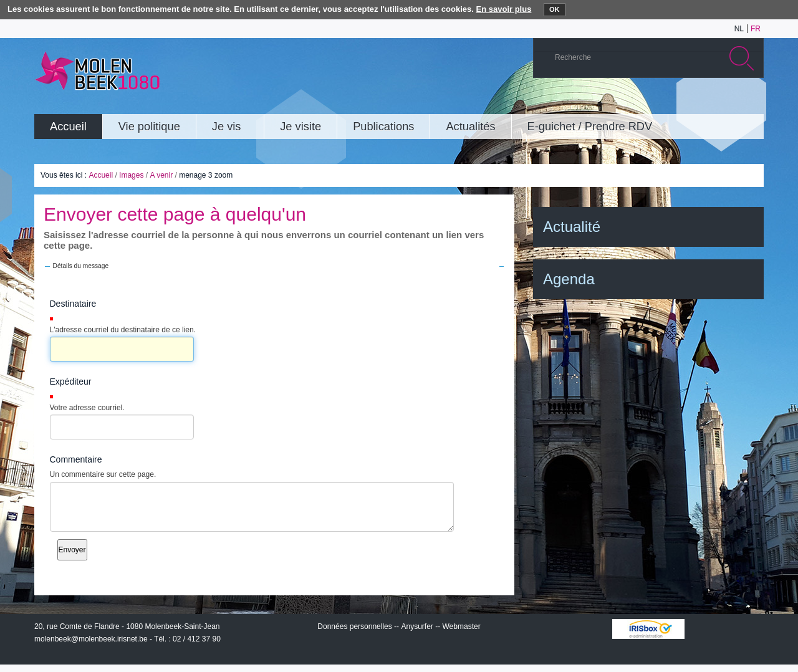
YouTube (676, 102)
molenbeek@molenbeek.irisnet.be (91, 639)
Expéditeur (71, 382)
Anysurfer (417, 626)
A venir (161, 175)
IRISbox (648, 629)
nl (739, 29)
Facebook (732, 102)
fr (756, 29)
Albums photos (695, 102)
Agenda (569, 279)
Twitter (713, 102)
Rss (751, 102)
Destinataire (73, 304)
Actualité (572, 227)
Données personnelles (354, 626)
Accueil (101, 175)
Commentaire (76, 459)
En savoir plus (504, 9)
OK (555, 9)
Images (131, 175)
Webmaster (462, 626)
